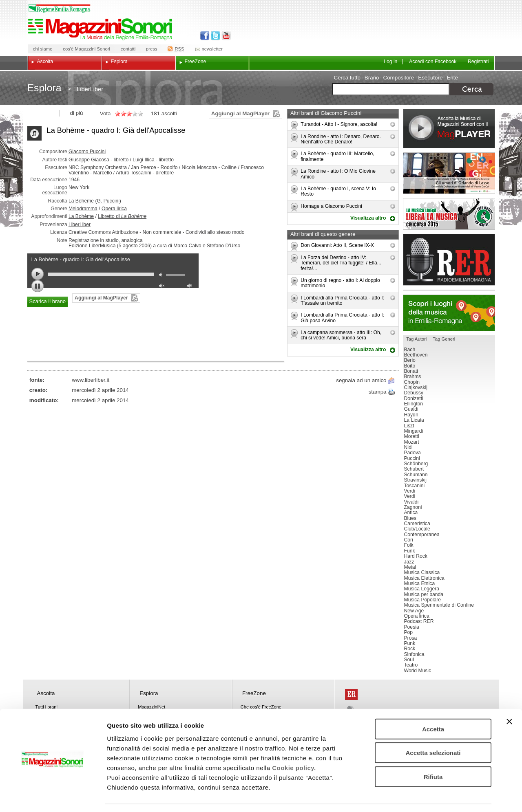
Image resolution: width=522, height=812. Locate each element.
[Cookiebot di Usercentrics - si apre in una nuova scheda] (53, 796)
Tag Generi (444, 339)
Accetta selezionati (433, 729)
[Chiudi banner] (509, 697)
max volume (191, 287)
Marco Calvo (187, 246)
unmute (163, 287)
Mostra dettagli (429, 796)
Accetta (433, 705)
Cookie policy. (294, 743)
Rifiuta (433, 752)
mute (163, 276)
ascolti (169, 113)
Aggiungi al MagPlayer (240, 113)
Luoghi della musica (449, 313)
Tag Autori (416, 339)
